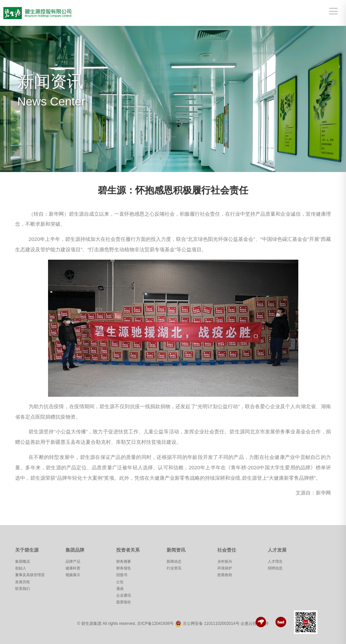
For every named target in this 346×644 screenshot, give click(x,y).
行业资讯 (174, 568)
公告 (120, 582)
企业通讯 (124, 595)
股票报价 (124, 602)
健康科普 (73, 568)
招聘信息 (275, 568)
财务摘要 (124, 561)
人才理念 (275, 561)
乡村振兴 (225, 561)
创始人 (21, 568)
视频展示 (73, 575)
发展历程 (23, 582)
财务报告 (124, 568)
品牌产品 (73, 561)
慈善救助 (225, 575)
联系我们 (23, 589)
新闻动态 (174, 561)
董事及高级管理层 (30, 575)
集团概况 (23, 561)
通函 (120, 589)
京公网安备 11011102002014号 (211, 624)
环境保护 (225, 568)
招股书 (122, 575)
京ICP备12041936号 (155, 624)
